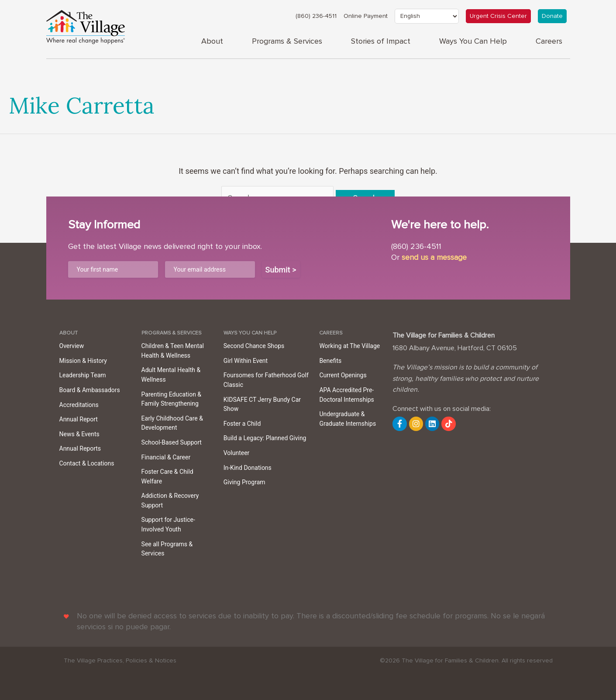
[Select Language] (427, 16)
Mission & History (83, 361)
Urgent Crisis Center (498, 16)
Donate (552, 16)
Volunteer (237, 453)
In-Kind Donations (248, 468)
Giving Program (244, 482)
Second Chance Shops (254, 346)
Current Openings (343, 375)
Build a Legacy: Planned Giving (265, 438)
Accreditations (79, 405)
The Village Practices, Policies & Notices (120, 661)
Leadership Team (83, 375)
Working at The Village (349, 346)
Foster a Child (242, 424)
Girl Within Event (246, 361)
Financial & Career (166, 457)
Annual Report (79, 419)
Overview (72, 346)
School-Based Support (172, 442)
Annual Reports (80, 448)
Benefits (330, 361)
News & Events (79, 434)
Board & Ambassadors (90, 390)
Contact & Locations (87, 463)
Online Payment (366, 16)
